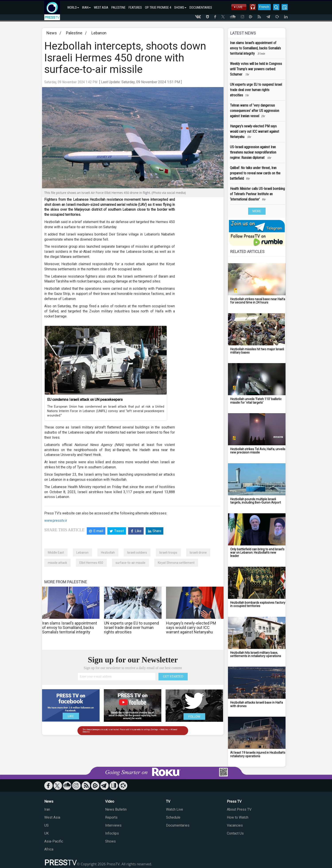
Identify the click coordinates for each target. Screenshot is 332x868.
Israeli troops (168, 553)
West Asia (52, 817)
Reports (111, 817)
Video (110, 801)
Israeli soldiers (137, 553)
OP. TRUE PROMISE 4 (158, 8)
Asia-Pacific (54, 841)
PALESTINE (118, 8)
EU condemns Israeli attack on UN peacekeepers (85, 400)
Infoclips (112, 833)
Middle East (56, 553)
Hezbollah (108, 553)
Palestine (74, 33)
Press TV (234, 801)
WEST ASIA (101, 8)
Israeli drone (198, 553)
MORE (257, 211)
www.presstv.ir (56, 521)
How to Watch (238, 817)
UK (46, 833)
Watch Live (175, 809)
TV (168, 801)
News (52, 33)
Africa (49, 849)
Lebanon (99, 33)
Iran (47, 809)
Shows (110, 841)
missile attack (57, 563)
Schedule (173, 817)
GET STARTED (173, 676)
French (264, 7)
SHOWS (180, 8)
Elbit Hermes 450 (91, 563)
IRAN (86, 8)
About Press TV (239, 809)
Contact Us (235, 833)
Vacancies (235, 825)
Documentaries (178, 825)
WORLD (73, 8)
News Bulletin (116, 809)
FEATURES (135, 8)
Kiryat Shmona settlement (176, 563)
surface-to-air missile (130, 563)
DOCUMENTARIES (201, 8)
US (46, 825)
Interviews (113, 825)
